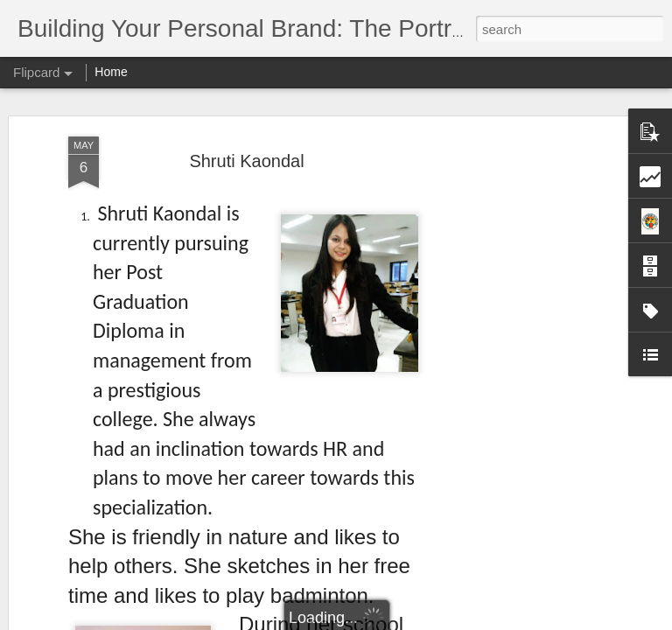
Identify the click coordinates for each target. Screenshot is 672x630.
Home (111, 72)
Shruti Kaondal (246, 151)
